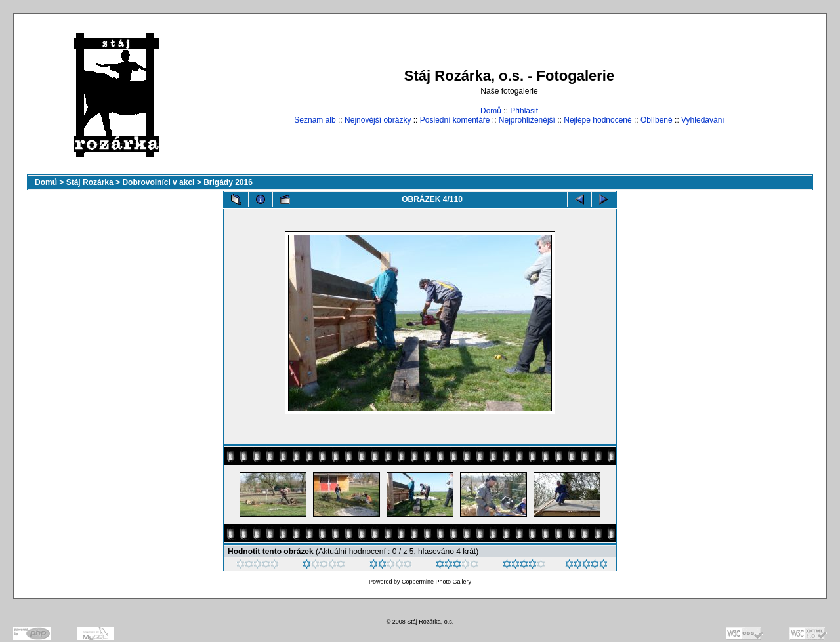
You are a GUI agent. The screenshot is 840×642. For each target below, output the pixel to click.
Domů (491, 111)
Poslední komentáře (455, 120)
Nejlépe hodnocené (598, 120)
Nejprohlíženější (527, 120)
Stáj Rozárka (90, 182)
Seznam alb (315, 120)
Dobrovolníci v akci (158, 182)
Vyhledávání (703, 120)
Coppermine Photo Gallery (436, 582)
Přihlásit (524, 111)
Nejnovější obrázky (378, 120)
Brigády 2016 (228, 182)
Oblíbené (657, 120)
